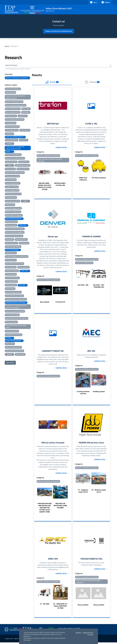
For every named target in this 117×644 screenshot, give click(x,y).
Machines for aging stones (13, 212)
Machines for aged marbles (13, 208)
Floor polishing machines (13, 183)
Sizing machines (10, 289)
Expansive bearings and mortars (15, 173)
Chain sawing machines (12, 127)
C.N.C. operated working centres (15, 120)
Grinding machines (11, 198)
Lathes (25, 201)
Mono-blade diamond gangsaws (15, 229)
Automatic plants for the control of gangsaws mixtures (15, 97)
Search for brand (12, 65)
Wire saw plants (20, 355)
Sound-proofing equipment (13, 292)
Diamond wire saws (11, 162)
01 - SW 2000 (45, 605)
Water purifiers (10, 344)
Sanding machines (11, 275)
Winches (9, 355)
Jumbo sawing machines (13, 201)
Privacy (79, 633)
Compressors (9, 134)
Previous (35, 177)
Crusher (9, 144)
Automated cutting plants (13, 89)
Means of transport (11, 225)
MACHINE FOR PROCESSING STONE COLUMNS (60, 507)
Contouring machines (12, 140)
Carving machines (11, 123)
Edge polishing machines (22, 166)
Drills (9, 166)
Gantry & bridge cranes (12, 191)
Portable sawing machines (13, 247)
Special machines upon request (14, 296)
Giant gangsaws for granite (13, 194)
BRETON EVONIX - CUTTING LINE (60, 185)
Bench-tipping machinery (13, 109)
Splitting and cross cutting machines (16, 300)
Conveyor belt (24, 140)
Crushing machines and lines (83, 394)
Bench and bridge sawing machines (16, 105)
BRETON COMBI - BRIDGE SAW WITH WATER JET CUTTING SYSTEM (45, 187)
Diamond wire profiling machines (15, 158)
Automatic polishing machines (14, 102)
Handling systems (99, 393)
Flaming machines (11, 180)
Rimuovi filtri (10, 363)
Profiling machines (11, 253)
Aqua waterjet (45, 303)
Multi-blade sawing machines (14, 236)
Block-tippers (26, 113)
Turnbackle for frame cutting (14, 335)
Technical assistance (11, 322)
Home (7, 46)
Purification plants (11, 260)
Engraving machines (23, 169)
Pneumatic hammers (12, 243)
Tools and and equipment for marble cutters (16, 327)
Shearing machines (11, 285)
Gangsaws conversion (12, 187)
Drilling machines (24, 162)
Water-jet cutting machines (13, 347)
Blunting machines (11, 116)
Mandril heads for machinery (14, 216)
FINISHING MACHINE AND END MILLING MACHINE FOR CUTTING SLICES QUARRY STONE (45, 509)
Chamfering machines (12, 130)
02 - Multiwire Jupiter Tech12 (99, 492)
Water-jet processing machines (14, 351)
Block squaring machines (13, 113)
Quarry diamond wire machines (14, 264)
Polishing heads (24, 243)
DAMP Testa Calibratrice (83, 179)
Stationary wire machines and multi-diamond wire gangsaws (16, 307)
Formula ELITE (60, 303)
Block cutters (26, 109)
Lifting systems (10, 205)
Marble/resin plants (11, 222)
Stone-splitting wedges (12, 315)
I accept (90, 635)
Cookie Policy (88, 633)
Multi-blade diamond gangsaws (15, 233)
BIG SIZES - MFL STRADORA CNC (99, 287)
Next (71, 177)
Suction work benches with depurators (17, 319)
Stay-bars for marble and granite (15, 311)
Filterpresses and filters (12, 176)
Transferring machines (12, 331)
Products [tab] (92, 82)
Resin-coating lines (23, 267)
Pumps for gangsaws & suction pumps (17, 257)
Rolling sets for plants (12, 271)
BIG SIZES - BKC (83, 286)
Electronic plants (10, 169)
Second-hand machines (12, 278)
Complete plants (25, 130)
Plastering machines (21, 240)
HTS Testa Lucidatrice (99, 178)
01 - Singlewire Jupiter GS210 (83, 492)
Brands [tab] (52, 82)
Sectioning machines (11, 282)
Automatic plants (10, 93)
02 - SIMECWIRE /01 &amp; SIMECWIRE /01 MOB (60, 608)
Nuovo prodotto (83, 607)
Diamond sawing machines (13, 155)
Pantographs (9, 240)
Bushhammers (23, 116)
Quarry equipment (11, 267)
